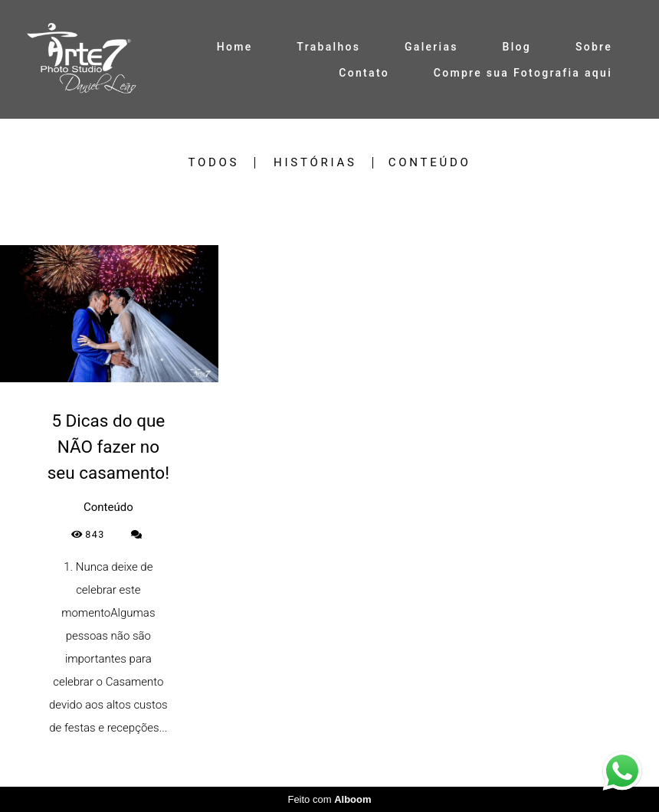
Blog (517, 47)
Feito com (329, 799)
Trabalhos (328, 47)
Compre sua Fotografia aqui (523, 73)
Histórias (315, 163)
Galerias (431, 47)
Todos (213, 163)
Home (235, 47)
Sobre (594, 47)
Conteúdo (430, 163)
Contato (364, 73)
